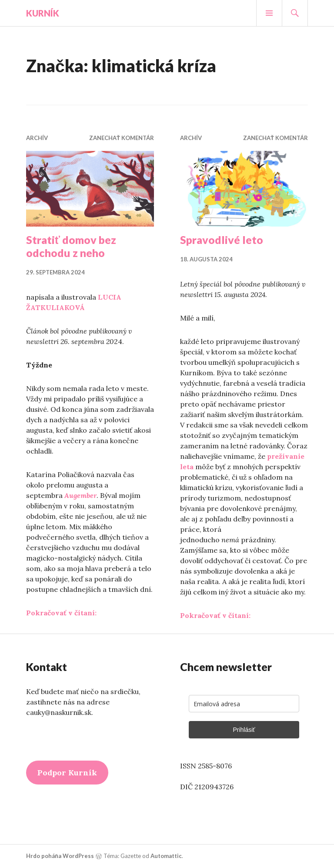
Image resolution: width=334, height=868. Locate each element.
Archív (37, 138)
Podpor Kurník (67, 773)
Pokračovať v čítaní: (61, 613)
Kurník (43, 13)
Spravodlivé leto (222, 240)
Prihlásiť (244, 730)
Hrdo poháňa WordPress (60, 856)
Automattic (166, 856)
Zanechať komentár (122, 138)
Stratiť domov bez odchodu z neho (71, 246)
